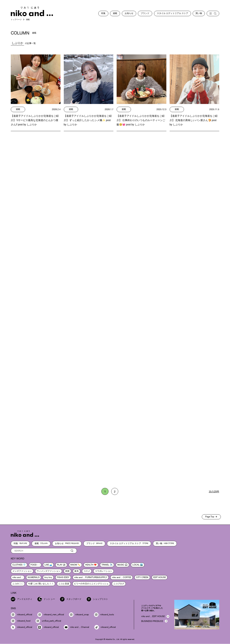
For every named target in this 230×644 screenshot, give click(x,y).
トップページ (16, 19)
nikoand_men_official (51, 615)
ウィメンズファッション (49, 571)
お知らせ (129, 13)
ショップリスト (97, 599)
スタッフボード (71, 599)
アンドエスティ (21, 599)
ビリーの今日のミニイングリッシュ (91, 584)
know (74, 565)
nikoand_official (21, 615)
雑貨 (67, 571)
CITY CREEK (142, 577)
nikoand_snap (79, 615)
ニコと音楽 (64, 584)
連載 (115, 13)
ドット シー (46, 599)
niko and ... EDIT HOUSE (153, 617)
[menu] (213, 13)
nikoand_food (21, 621)
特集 (103, 13)
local (136, 565)
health (89, 565)
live (47, 565)
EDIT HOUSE (160, 577)
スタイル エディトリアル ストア (172, 13)
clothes (17, 565)
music (121, 565)
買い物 (199, 13)
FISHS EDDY (63, 577)
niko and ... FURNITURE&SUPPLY (91, 577)
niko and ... (18, 577)
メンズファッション (22, 571)
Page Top (211, 517)
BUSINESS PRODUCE (152, 621)
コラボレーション (103, 571)
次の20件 (214, 491)
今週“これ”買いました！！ (41, 584)
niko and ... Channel (76, 627)
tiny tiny (48, 577)
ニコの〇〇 (18, 584)
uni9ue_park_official (48, 621)
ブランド (145, 13)
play (60, 565)
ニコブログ (119, 584)
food (34, 565)
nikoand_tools (104, 615)
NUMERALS (34, 577)
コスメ (87, 571)
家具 (77, 571)
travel (105, 565)
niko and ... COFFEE (122, 577)
